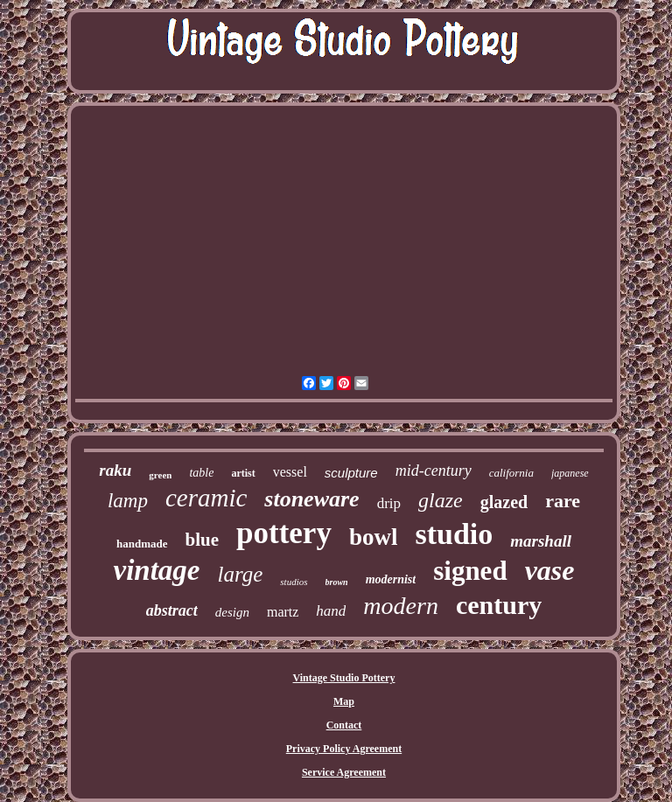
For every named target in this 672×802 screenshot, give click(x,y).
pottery (284, 533)
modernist (391, 579)
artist (243, 473)
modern (401, 606)
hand (331, 611)
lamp (128, 501)
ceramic (206, 498)
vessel (290, 472)
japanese (570, 473)
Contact (344, 725)
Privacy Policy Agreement (344, 749)
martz (283, 612)
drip (389, 503)
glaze (441, 500)
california (511, 473)
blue (203, 540)
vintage (156, 570)
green (160, 475)
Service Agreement (344, 772)
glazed (504, 502)
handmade (142, 544)
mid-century (434, 471)
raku (115, 470)
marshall (541, 541)
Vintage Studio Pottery (344, 678)
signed (470, 571)
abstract (172, 610)
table (201, 473)
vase (550, 570)
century (499, 605)
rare (563, 501)
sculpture (351, 473)
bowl (374, 537)
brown (337, 582)
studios (294, 582)
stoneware (311, 499)
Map (344, 701)
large (240, 574)
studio (454, 534)
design (232, 612)
